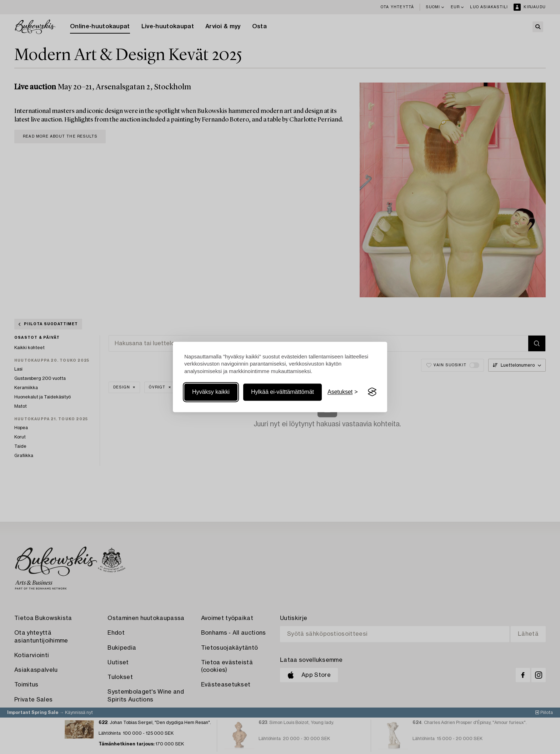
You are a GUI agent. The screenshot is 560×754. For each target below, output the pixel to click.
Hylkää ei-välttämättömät (282, 392)
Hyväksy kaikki (211, 392)
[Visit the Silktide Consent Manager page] (372, 392)
